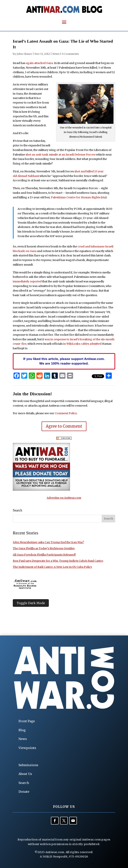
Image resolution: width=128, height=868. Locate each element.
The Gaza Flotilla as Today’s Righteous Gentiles (44, 548)
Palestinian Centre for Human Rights (76, 197)
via (103, 197)
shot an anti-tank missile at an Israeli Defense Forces (60, 155)
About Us (25, 774)
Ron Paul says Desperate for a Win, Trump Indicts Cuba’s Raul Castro (58, 561)
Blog (22, 730)
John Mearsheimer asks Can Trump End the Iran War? (48, 542)
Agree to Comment (64, 426)
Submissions (28, 765)
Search (24, 783)
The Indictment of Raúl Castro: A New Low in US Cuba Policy (52, 567)
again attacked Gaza (39, 63)
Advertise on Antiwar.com (64, 498)
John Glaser (24, 54)
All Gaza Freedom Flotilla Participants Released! (44, 555)
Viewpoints (27, 748)
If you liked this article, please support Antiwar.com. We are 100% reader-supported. (64, 361)
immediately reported (27, 281)
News (56, 54)
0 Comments (70, 54)
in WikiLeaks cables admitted (82, 344)
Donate (24, 792)
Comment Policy (66, 413)
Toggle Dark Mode (31, 603)
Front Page (27, 721)
